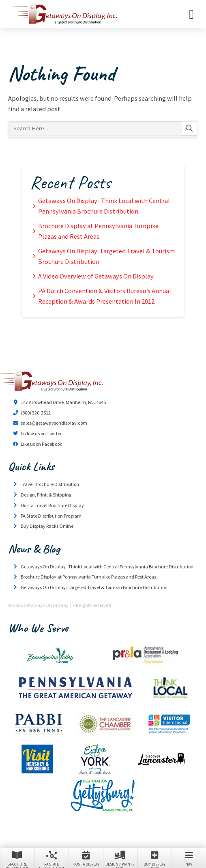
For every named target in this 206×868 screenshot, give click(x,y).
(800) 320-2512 (36, 413)
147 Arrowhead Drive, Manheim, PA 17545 (63, 402)
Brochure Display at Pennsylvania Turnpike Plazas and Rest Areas (98, 231)
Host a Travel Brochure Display (52, 505)
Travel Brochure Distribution (50, 484)
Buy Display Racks (155, 859)
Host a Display (86, 858)
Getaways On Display (63, 14)
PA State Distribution (52, 859)
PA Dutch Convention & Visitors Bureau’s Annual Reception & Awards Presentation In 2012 (105, 296)
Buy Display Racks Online (47, 526)
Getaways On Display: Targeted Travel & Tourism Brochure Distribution (106, 256)
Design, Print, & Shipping (46, 495)
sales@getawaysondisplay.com (54, 423)
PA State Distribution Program (51, 516)
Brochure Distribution (17, 859)
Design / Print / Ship (120, 859)
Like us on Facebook (41, 444)
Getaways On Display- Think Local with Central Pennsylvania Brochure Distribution (104, 206)
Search (189, 129)
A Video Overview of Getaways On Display (96, 276)
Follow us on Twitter (41, 433)
